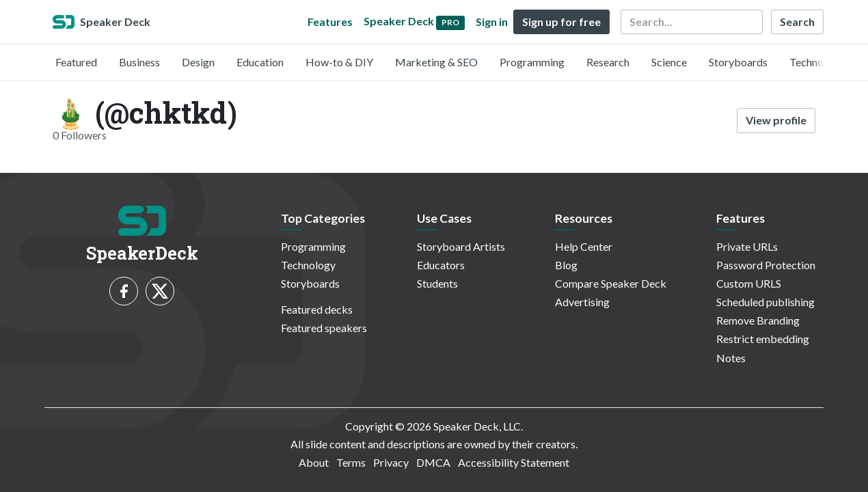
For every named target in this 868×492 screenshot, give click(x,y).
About (314, 462)
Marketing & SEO (436, 62)
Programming (532, 62)
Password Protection (766, 265)
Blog (566, 265)
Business (139, 62)
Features (330, 22)
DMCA (433, 462)
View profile (776, 120)
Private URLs (747, 246)
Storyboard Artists (461, 246)
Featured (76, 62)
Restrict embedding (763, 339)
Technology (817, 62)
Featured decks (317, 309)
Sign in (492, 22)
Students (437, 283)
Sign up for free (561, 22)
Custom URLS (749, 283)
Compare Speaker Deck (611, 283)
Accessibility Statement (514, 462)
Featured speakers (324, 328)
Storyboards (738, 62)
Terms (351, 462)
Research (608, 62)
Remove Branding (758, 320)
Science (669, 62)
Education (260, 62)
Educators (441, 265)
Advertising (582, 302)
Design (198, 62)
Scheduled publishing (765, 302)
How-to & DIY (339, 62)
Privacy (391, 462)
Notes (731, 358)
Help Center (584, 246)
